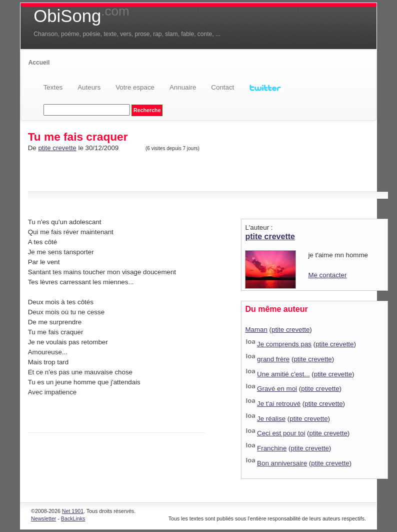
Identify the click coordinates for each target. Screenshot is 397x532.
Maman (256, 330)
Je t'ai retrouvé (279, 404)
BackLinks (73, 518)
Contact (222, 87)
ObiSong (81, 16)
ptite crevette (57, 148)
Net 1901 (73, 511)
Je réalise (271, 419)
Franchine (272, 448)
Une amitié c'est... (283, 374)
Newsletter (43, 518)
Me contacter (327, 275)
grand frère (273, 359)
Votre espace (135, 87)
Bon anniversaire (282, 463)
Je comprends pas (284, 344)
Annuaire (183, 87)
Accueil (39, 63)
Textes (53, 87)
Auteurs (89, 87)
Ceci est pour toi (281, 433)
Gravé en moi (277, 389)
